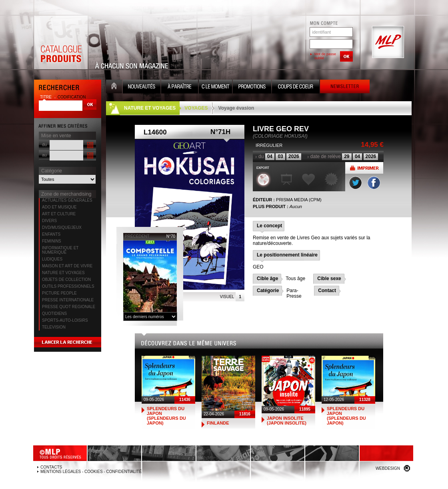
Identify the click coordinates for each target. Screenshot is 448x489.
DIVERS (49, 221)
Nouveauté (142, 87)
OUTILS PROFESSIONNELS (68, 286)
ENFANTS (51, 234)
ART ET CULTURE (59, 214)
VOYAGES (196, 108)
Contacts (51, 467)
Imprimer (364, 168)
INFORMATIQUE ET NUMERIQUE (60, 250)
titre (46, 97)
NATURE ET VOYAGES (63, 273)
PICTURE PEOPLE (59, 293)
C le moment (215, 87)
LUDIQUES (52, 259)
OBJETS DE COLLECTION (66, 280)
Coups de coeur (296, 87)
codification (72, 97)
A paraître (180, 87)
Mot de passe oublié (325, 56)
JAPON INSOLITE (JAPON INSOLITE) (287, 421)
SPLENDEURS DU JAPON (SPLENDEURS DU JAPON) (166, 416)
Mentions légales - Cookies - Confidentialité (91, 472)
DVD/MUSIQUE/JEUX (62, 227)
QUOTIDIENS (54, 314)
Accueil (114, 87)
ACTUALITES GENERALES (67, 200)
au (44, 155)
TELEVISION (54, 327)
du (44, 144)
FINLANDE (218, 423)
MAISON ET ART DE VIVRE (67, 266)
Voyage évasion (236, 108)
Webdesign (388, 468)
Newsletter (345, 87)
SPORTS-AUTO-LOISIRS (65, 320)
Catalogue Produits (61, 42)
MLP (387, 42)
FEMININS (52, 241)
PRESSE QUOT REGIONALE (69, 307)
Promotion (252, 87)
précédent (137, 236)
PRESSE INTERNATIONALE (68, 300)
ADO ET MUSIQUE (59, 207)
